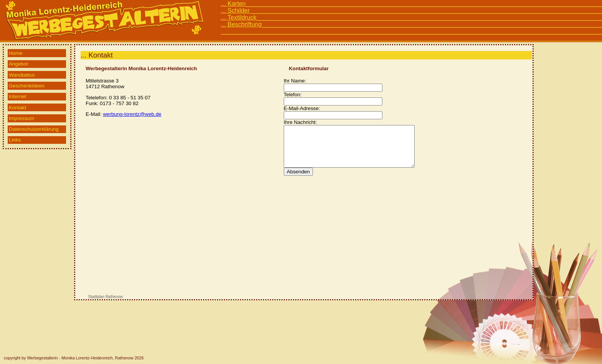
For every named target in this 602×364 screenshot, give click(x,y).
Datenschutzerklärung (34, 129)
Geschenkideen (27, 86)
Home (16, 53)
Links (15, 140)
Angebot (18, 64)
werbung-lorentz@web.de (132, 114)
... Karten (233, 4)
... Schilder (235, 11)
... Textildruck (239, 17)
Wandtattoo (22, 75)
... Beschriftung (241, 24)
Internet (17, 96)
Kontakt (17, 108)
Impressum (21, 118)
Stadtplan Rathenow (106, 297)
